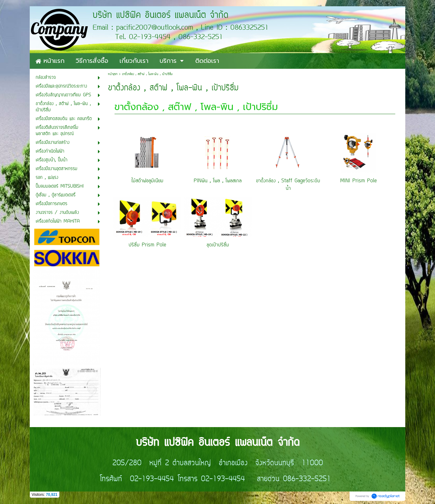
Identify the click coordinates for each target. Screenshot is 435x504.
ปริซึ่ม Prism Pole (147, 245)
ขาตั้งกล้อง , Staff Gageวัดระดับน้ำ (288, 185)
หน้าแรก (113, 74)
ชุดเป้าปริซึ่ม (218, 245)
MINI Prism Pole (358, 181)
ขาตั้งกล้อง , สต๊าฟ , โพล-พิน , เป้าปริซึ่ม (196, 107)
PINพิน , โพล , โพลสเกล (218, 181)
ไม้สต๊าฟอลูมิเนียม (147, 181)
